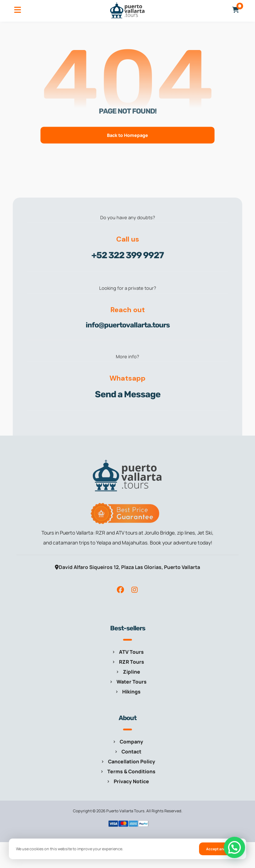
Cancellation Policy (128, 761)
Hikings (127, 692)
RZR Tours (128, 662)
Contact (127, 751)
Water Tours (128, 682)
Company (127, 742)
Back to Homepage (128, 135)
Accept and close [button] (221, 849)
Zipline (128, 672)
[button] (17, 10)
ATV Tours (127, 652)
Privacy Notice (127, 781)
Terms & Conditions (127, 771)
